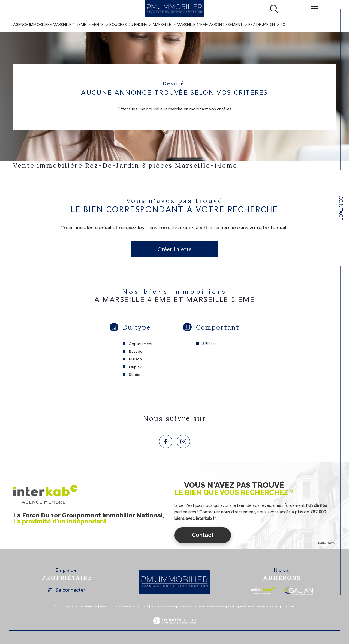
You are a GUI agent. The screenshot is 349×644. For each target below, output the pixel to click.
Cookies (288, 607)
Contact (340, 208)
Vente (98, 25)
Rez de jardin (262, 25)
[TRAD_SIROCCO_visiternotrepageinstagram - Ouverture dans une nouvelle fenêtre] (183, 441)
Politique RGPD (268, 607)
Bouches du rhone (128, 25)
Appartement (141, 344)
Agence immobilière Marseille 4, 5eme (50, 25)
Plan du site (187, 607)
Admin (233, 607)
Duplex (135, 367)
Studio (135, 375)
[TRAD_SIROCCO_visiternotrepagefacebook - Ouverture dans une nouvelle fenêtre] (166, 441)
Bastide (136, 352)
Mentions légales (212, 607)
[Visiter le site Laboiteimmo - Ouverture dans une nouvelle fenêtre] (174, 627)
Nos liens (247, 607)
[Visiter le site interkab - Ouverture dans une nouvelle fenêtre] (263, 590)
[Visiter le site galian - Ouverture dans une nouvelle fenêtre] (298, 590)
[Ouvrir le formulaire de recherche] (274, 9)
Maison (135, 359)
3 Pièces (209, 344)
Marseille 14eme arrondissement (210, 25)
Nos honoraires (163, 607)
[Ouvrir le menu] (315, 9)
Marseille (162, 25)
